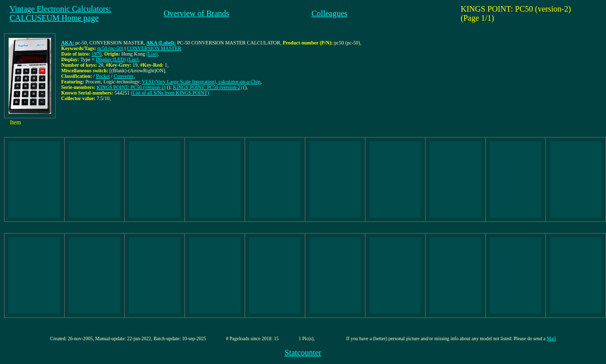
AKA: (68, 43)
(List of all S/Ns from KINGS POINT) (170, 93)
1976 (97, 54)
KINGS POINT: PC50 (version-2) (207, 87)
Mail (551, 338)
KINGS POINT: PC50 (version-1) (131, 87)
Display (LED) (111, 59)
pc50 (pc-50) (110, 48)
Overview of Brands (197, 13)
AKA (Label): (161, 43)
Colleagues (329, 13)
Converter (124, 76)
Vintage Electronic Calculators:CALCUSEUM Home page (60, 13)
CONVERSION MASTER (154, 48)
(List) (152, 54)
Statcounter (303, 353)
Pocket (103, 76)
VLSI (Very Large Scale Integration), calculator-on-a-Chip (201, 82)
